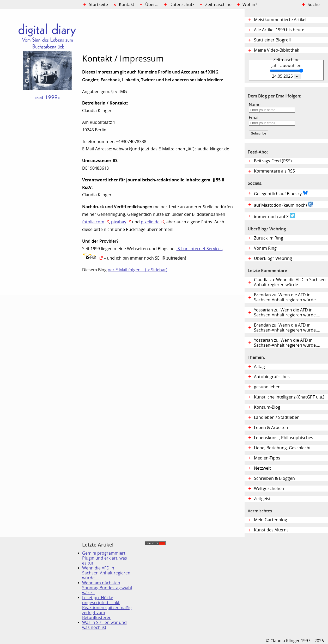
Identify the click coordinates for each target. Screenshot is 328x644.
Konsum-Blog (267, 407)
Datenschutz (182, 5)
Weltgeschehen (269, 489)
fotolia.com (93, 222)
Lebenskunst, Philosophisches (284, 438)
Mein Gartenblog (271, 520)
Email (254, 118)
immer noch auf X (274, 216)
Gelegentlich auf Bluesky (281, 193)
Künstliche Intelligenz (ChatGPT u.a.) (289, 397)
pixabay (119, 222)
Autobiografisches (272, 377)
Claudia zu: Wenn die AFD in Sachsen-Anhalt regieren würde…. (290, 282)
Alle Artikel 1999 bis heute (279, 30)
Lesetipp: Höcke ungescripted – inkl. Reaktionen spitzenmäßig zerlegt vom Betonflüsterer (107, 608)
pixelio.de (150, 222)
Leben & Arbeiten (271, 428)
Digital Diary (41, 88)
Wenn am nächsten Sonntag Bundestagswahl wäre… (107, 588)
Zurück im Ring (269, 238)
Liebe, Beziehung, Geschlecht (282, 448)
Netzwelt (262, 468)
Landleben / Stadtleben (277, 417)
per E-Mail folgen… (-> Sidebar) (138, 270)
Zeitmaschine (218, 5)
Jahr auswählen (286, 66)
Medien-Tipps (267, 458)
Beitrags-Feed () (273, 161)
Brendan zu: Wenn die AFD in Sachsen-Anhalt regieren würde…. (287, 297)
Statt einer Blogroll (272, 40)
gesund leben (267, 387)
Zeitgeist (262, 499)
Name (255, 105)
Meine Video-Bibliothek (277, 50)
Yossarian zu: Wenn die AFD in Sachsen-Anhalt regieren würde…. (287, 312)
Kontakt (127, 5)
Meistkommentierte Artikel (280, 20)
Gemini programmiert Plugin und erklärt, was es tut (105, 558)
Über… (152, 5)
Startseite (98, 5)
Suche (314, 5)
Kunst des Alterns (271, 530)
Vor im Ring (265, 248)
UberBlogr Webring (273, 258)
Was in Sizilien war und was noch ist (104, 625)
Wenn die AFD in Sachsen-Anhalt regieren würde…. (106, 573)
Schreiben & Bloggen (274, 478)
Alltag (259, 367)
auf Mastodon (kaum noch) (284, 205)
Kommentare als (274, 171)
